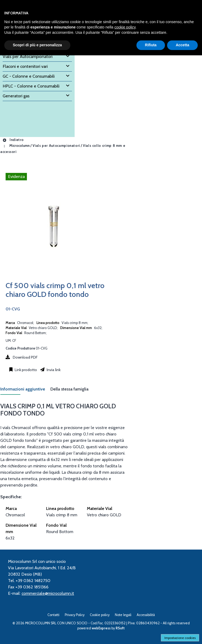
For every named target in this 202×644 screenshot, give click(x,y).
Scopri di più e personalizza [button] (37, 45)
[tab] (25, 391)
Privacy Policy (75, 615)
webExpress (101, 628)
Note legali (123, 615)
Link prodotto (25, 370)
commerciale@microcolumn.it (48, 593)
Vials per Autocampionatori (56, 146)
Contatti (53, 615)
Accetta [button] (182, 45)
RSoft (120, 628)
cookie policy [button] (125, 27)
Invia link (53, 370)
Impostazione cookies (180, 638)
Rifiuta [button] (151, 45)
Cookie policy (100, 615)
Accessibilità (146, 615)
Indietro (13, 140)
